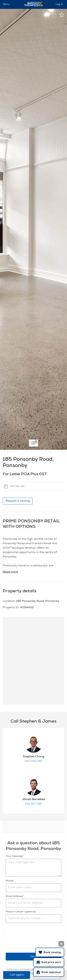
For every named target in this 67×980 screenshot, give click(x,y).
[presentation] (33, 938)
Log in (59, 4)
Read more (10, 572)
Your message (14, 856)
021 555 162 (33, 761)
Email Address (14, 896)
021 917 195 (33, 804)
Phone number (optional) (21, 912)
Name (9, 881)
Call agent (17, 975)
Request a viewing (18, 501)
